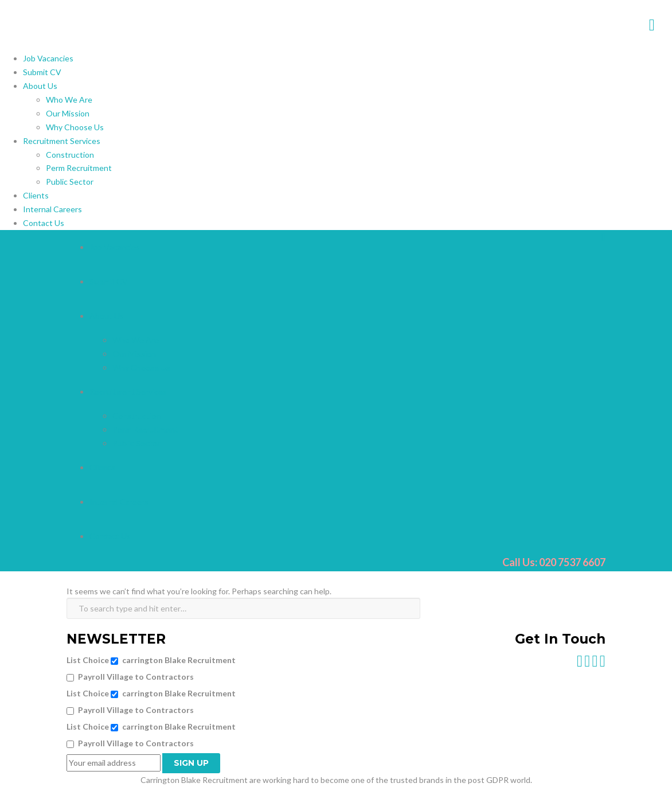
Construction (70, 155)
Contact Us (44, 223)
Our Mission (68, 113)
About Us (40, 86)
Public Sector (70, 182)
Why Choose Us (75, 127)
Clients (36, 195)
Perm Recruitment (79, 168)
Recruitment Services (62, 141)
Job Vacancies (48, 58)
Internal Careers (52, 209)
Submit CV (42, 72)
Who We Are (69, 100)
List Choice (88, 660)
